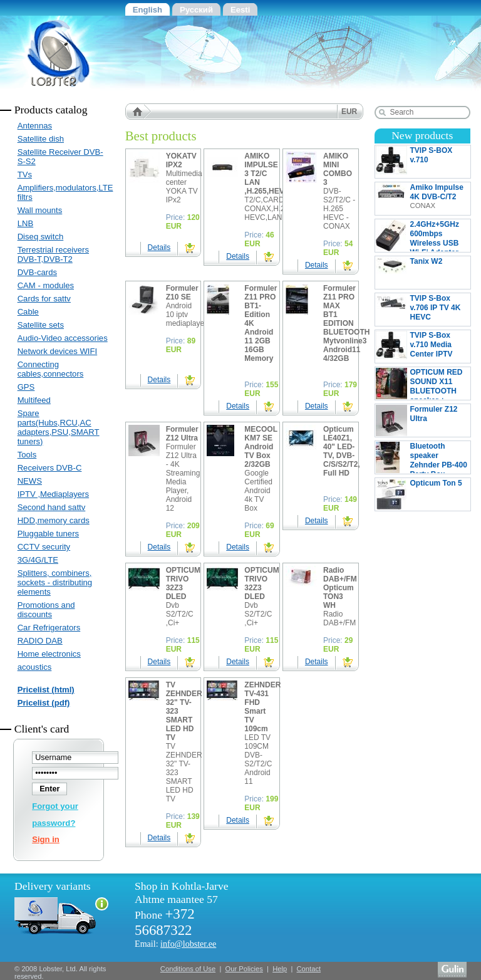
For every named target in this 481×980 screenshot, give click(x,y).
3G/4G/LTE (38, 560)
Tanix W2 (423, 273)
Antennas (35, 126)
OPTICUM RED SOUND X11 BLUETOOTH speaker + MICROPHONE (419, 383)
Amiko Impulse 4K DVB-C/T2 (420, 199)
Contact (309, 969)
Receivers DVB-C (50, 468)
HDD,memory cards (54, 520)
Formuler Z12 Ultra (423, 420)
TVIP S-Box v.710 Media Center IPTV (414, 347)
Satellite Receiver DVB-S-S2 (60, 157)
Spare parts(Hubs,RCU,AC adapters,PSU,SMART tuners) (59, 427)
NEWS (30, 481)
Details (159, 248)
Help (280, 969)
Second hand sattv (52, 507)
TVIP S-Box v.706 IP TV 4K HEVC (423, 310)
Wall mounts (40, 210)
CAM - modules (46, 285)
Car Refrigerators (49, 628)
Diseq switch (41, 237)
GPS (26, 387)
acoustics (35, 667)
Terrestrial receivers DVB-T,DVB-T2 (53, 254)
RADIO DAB (40, 641)
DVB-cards (37, 272)
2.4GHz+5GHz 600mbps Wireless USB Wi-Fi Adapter (417, 236)
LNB (26, 223)
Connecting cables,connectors (51, 369)
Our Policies (244, 969)
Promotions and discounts (46, 610)
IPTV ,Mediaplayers (53, 494)
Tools (27, 455)
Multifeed (34, 400)
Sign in (46, 839)
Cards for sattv (44, 299)
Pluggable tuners (48, 534)
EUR (349, 112)
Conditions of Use (188, 969)
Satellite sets (41, 325)
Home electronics (49, 654)
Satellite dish (41, 139)
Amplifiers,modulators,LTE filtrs (64, 192)
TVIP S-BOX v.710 (423, 162)
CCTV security (44, 547)
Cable (28, 312)
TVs (25, 175)
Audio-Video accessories (63, 338)
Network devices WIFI (57, 351)
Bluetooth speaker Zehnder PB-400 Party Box (422, 457)
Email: (175, 944)
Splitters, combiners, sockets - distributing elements (55, 582)
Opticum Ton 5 (423, 494)
